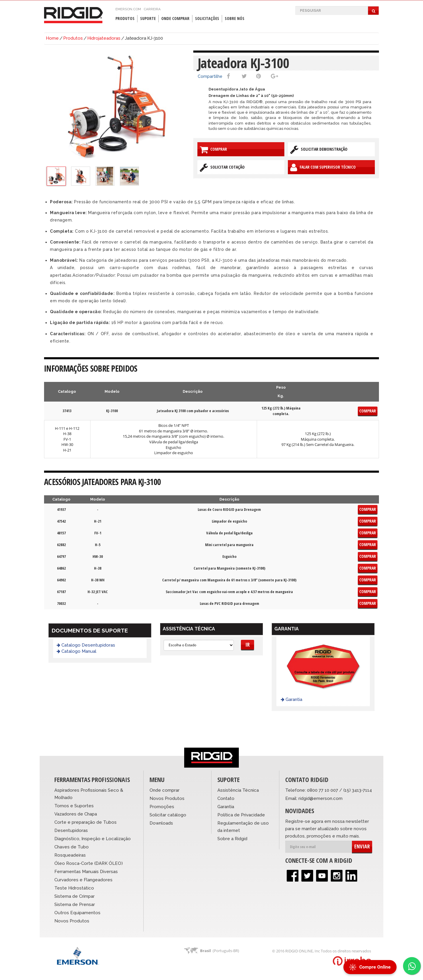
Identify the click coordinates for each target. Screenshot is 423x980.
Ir (247, 645)
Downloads (161, 823)
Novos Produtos (72, 921)
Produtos (125, 18)
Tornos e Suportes (74, 806)
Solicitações (207, 18)
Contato (226, 798)
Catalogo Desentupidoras (86, 645)
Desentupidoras (71, 830)
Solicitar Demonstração (319, 150)
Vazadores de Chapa (76, 814)
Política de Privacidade (241, 815)
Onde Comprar (175, 18)
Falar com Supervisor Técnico (323, 167)
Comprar (213, 150)
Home (52, 38)
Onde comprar (164, 790)
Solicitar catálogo (168, 815)
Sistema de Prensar (75, 905)
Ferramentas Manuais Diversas (86, 872)
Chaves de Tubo (72, 847)
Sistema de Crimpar (74, 896)
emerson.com (128, 9)
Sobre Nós (235, 18)
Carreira (152, 9)
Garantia (292, 699)
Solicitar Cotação (222, 167)
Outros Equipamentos (77, 913)
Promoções (162, 807)
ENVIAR (362, 846)
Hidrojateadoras (104, 38)
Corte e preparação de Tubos (85, 822)
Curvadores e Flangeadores (83, 880)
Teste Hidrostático (74, 888)
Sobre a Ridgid (232, 839)
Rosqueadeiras (70, 855)
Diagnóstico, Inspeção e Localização (93, 839)
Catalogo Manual (77, 651)
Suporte (148, 18)
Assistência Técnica (238, 790)
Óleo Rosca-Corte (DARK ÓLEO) (89, 863)
